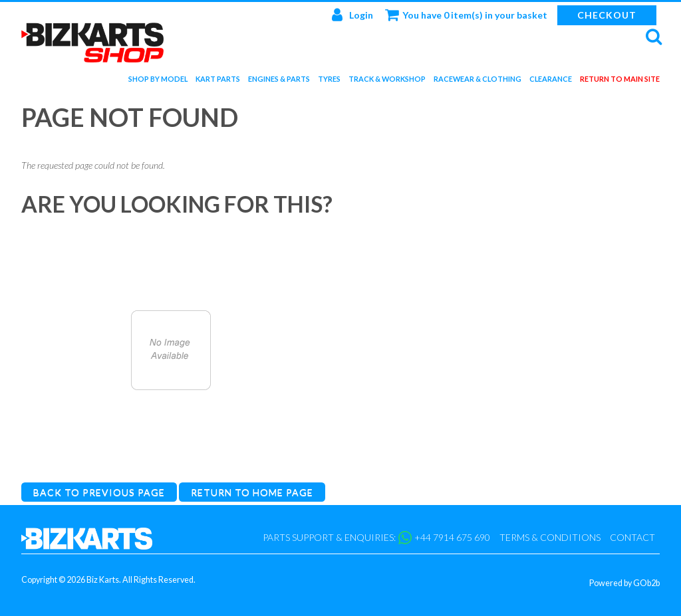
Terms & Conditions (550, 537)
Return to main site (620, 81)
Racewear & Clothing (477, 81)
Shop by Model (158, 81)
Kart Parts (218, 81)
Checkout (607, 15)
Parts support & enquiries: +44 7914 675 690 (376, 538)
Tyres (329, 81)
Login (352, 15)
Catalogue (171, 455)
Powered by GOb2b (624, 583)
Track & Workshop (387, 81)
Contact (632, 537)
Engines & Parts (279, 81)
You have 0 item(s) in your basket (466, 15)
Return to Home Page (252, 492)
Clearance (551, 81)
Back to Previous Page (99, 492)
